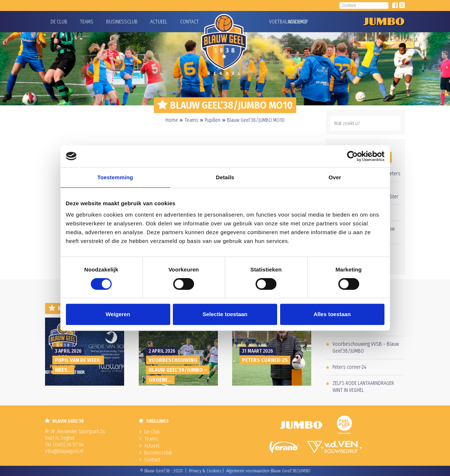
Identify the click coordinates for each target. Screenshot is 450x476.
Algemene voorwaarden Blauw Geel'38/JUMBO (268, 471)
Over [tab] (335, 177)
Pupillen (213, 120)
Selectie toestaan (225, 314)
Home (172, 120)
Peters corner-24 (349, 367)
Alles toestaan (332, 314)
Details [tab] (225, 177)
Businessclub (122, 22)
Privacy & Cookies (205, 471)
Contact (189, 22)
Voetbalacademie (278, 22)
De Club (59, 22)
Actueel (159, 22)
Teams (87, 22)
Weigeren (118, 314)
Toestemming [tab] (115, 177)
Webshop (297, 22)
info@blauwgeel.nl (64, 451)
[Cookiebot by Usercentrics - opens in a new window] (352, 156)
